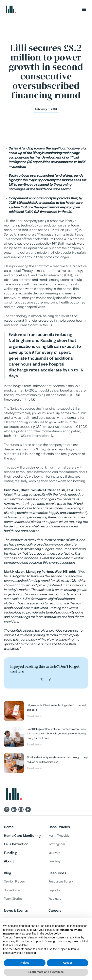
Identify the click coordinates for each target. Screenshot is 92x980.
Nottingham (57, 844)
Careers (55, 911)
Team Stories (13, 899)
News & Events (16, 911)
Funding (10, 853)
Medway (54, 853)
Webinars (55, 899)
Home (9, 827)
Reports (54, 890)
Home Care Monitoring (22, 836)
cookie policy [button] (53, 934)
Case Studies (59, 827)
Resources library (61, 882)
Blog (8, 873)
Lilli (6, 221)
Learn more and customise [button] (46, 972)
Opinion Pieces (14, 882)
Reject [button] (25, 963)
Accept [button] (67, 963)
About (9, 862)
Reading (54, 861)
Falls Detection (16, 844)
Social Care (12, 890)
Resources (57, 873)
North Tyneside (59, 836)
